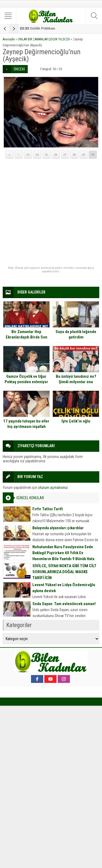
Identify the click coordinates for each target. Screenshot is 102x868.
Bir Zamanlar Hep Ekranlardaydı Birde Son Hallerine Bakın (27, 337)
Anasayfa (9, 39)
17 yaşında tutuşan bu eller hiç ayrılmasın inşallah (26, 424)
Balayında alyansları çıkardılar (58, 528)
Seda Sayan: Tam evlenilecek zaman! (64, 604)
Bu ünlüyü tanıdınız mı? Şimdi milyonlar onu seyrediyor (76, 382)
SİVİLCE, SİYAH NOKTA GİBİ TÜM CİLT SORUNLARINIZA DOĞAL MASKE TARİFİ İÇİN (64, 572)
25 (46, 154)
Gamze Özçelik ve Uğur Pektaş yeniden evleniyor (26, 379)
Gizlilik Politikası (38, 28)
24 (37, 154)
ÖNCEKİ (19, 69)
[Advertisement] (51, 213)
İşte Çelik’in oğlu (76, 421)
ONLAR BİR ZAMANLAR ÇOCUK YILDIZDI (44, 39)
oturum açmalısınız (53, 488)
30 (93, 154)
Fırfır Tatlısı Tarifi (48, 509)
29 (83, 154)
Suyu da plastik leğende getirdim (76, 334)
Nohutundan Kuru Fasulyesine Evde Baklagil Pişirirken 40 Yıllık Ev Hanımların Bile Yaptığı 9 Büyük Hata (63, 553)
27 (65, 154)
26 (56, 154)
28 (74, 154)
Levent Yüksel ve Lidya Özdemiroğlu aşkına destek (64, 588)
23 (28, 154)
